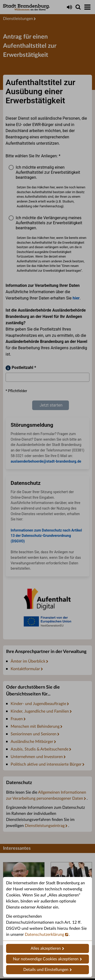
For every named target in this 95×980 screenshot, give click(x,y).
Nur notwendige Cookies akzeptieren (46, 959)
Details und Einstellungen (46, 970)
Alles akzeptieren (46, 948)
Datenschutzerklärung (44, 935)
